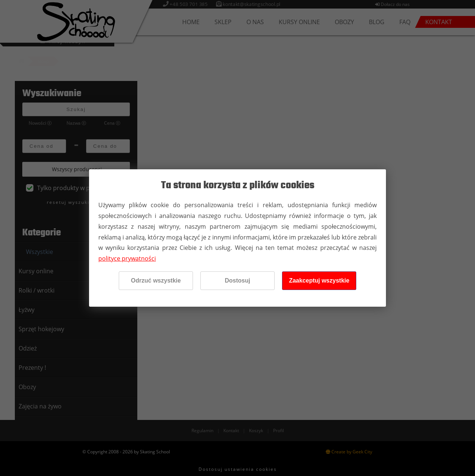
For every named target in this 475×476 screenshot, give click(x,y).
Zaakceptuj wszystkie (319, 281)
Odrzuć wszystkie (156, 281)
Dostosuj (237, 281)
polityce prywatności (127, 258)
